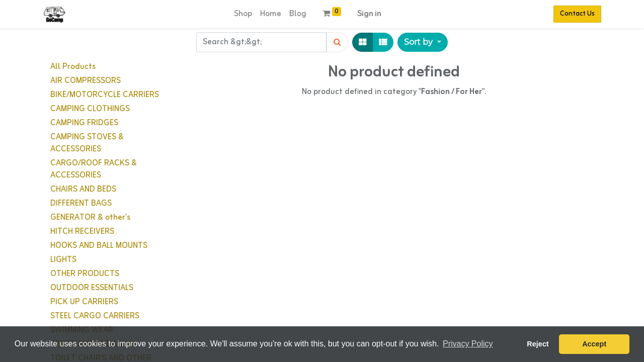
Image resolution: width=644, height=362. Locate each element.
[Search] (337, 42)
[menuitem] (243, 14)
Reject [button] (538, 344)
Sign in (369, 14)
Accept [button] (594, 344)
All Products (73, 67)
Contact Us (577, 14)
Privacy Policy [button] (468, 344)
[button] (422, 42)
